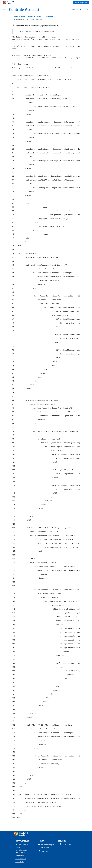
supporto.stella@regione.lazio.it (47, 846)
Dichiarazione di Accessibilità (21, 860)
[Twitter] (65, 845)
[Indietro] (14, 25)
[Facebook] (60, 845)
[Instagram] (70, 845)
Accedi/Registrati (81, 3)
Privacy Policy (20, 853)
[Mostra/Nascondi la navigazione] (3, 9)
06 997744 (45, 852)
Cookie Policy (20, 856)
